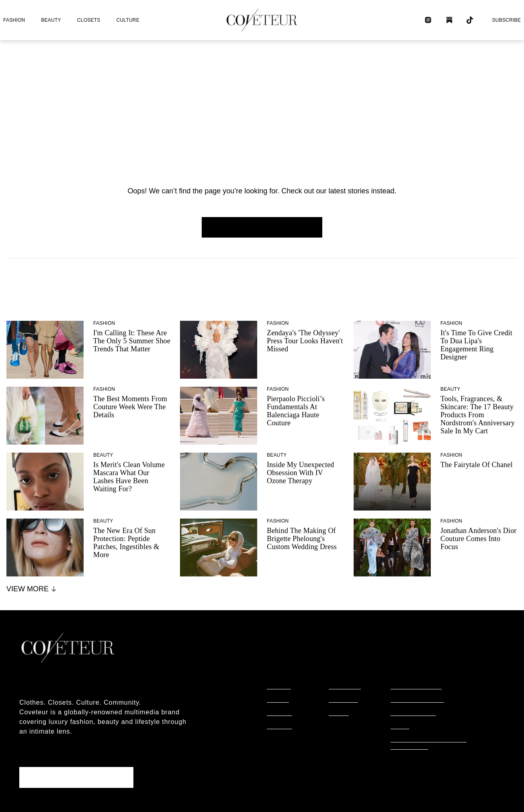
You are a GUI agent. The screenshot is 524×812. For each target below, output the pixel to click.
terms (400, 727)
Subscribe (506, 20)
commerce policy (417, 700)
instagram (345, 687)
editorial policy (416, 687)
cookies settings (417, 761)
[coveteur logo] (262, 20)
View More (32, 589)
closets (89, 20)
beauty (51, 20)
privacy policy (413, 714)
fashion (14, 20)
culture (128, 20)
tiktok (339, 714)
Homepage (262, 227)
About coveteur (48, 687)
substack (343, 700)
